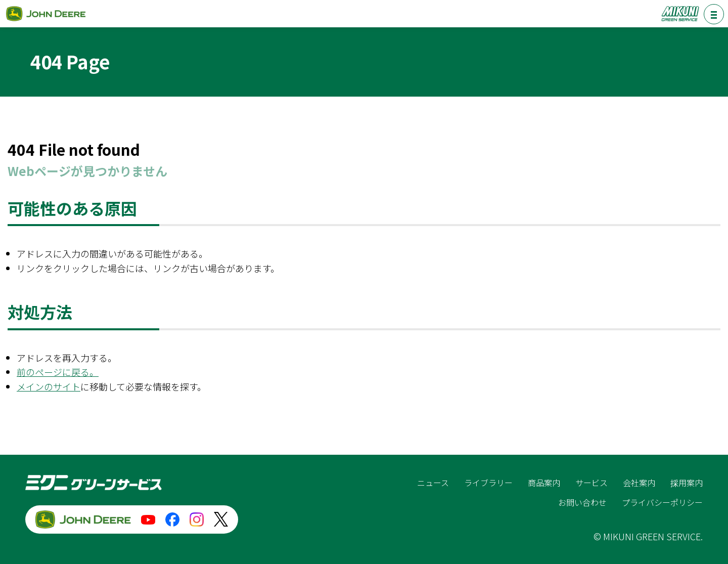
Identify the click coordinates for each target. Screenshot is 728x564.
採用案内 (687, 483)
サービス (591, 483)
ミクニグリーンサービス (680, 13)
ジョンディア (45, 13)
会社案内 (639, 483)
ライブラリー (488, 483)
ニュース (433, 483)
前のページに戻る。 (58, 372)
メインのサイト (49, 386)
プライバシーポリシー (662, 502)
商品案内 (544, 483)
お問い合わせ (582, 502)
